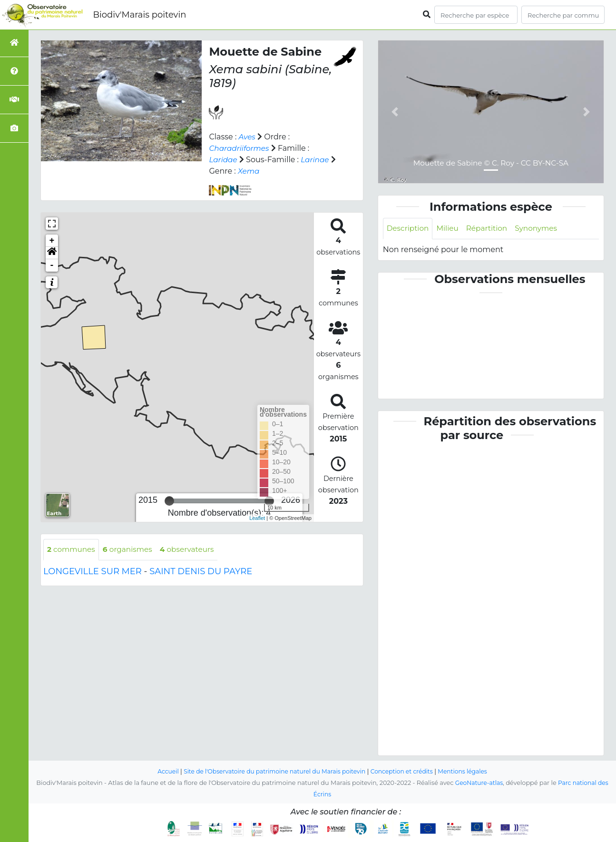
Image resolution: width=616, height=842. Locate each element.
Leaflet (257, 518)
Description (409, 229)
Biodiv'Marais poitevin (139, 15)
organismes (131, 550)
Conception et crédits (405, 772)
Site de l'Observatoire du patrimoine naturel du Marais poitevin (273, 772)
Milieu (450, 229)
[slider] (169, 501)
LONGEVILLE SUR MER (93, 572)
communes (72, 550)
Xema (256, 171)
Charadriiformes (240, 148)
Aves (248, 137)
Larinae (317, 160)
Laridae (224, 160)
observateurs (192, 550)
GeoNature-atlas (478, 783)
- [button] (52, 265)
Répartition (490, 229)
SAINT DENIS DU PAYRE (201, 572)
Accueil (161, 772)
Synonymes (542, 229)
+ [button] (52, 241)
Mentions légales (469, 772)
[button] (52, 253)
